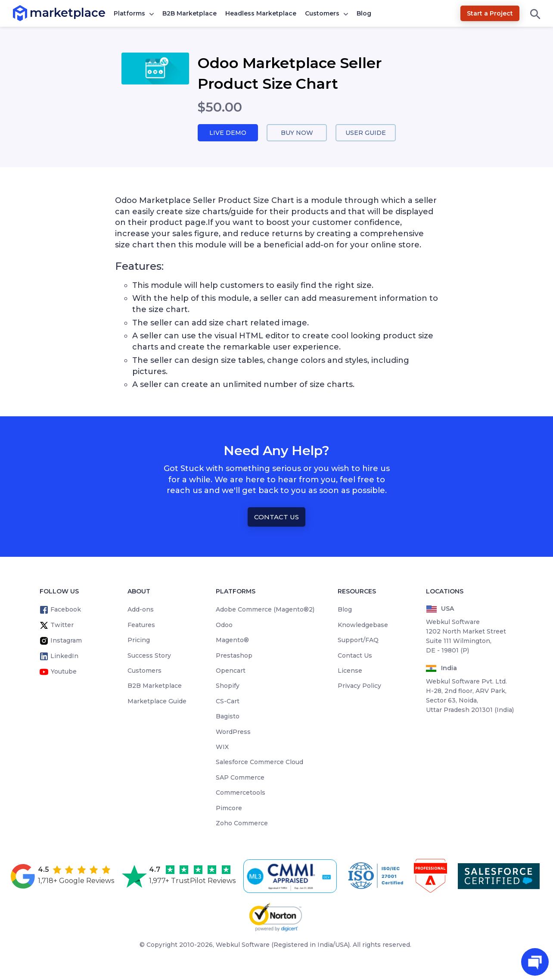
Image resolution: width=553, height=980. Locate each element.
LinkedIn (64, 657)
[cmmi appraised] (292, 877)
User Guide (366, 133)
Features (141, 625)
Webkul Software (243, 946)
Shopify (228, 687)
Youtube (64, 672)
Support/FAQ (358, 641)
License (350, 671)
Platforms (129, 13)
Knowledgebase (363, 625)
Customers (322, 13)
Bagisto (228, 717)
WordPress (233, 732)
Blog (364, 13)
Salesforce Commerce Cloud (259, 763)
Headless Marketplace (261, 13)
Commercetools (241, 793)
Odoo (224, 625)
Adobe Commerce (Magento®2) (265, 610)
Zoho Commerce (242, 824)
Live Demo (228, 133)
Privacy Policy (359, 687)
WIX (222, 747)
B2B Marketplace (190, 13)
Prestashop (234, 656)
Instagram (66, 641)
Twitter (62, 626)
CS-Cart (228, 702)
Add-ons (141, 610)
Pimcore (229, 808)
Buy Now (297, 133)
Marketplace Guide (157, 702)
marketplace (30, 13)
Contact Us (276, 517)
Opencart (231, 671)
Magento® (232, 641)
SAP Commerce (240, 778)
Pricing (139, 641)
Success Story (149, 656)
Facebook (66, 610)
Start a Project (490, 13)
